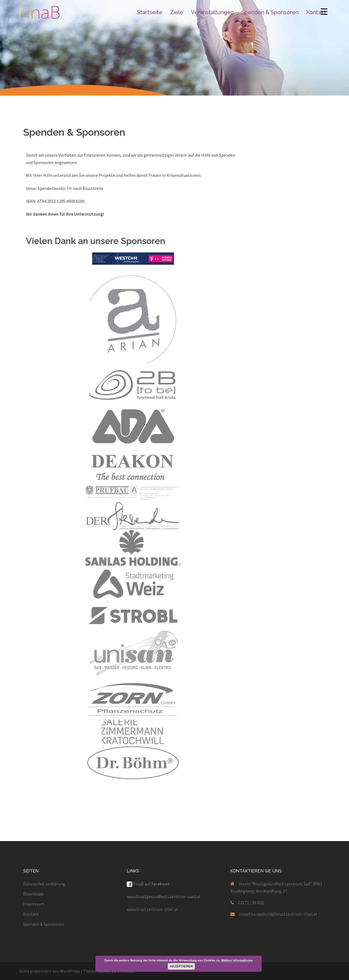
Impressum (34, 904)
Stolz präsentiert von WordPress (50, 971)
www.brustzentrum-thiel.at (153, 909)
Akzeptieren (181, 966)
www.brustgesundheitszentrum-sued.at (164, 896)
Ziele (177, 12)
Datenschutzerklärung (44, 884)
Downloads (34, 894)
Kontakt (316, 12)
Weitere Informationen (237, 960)
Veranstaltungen (212, 12)
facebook (161, 884)
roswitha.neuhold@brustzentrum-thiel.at (278, 914)
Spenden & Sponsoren (270, 12)
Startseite (150, 12)
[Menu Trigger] (324, 12)
